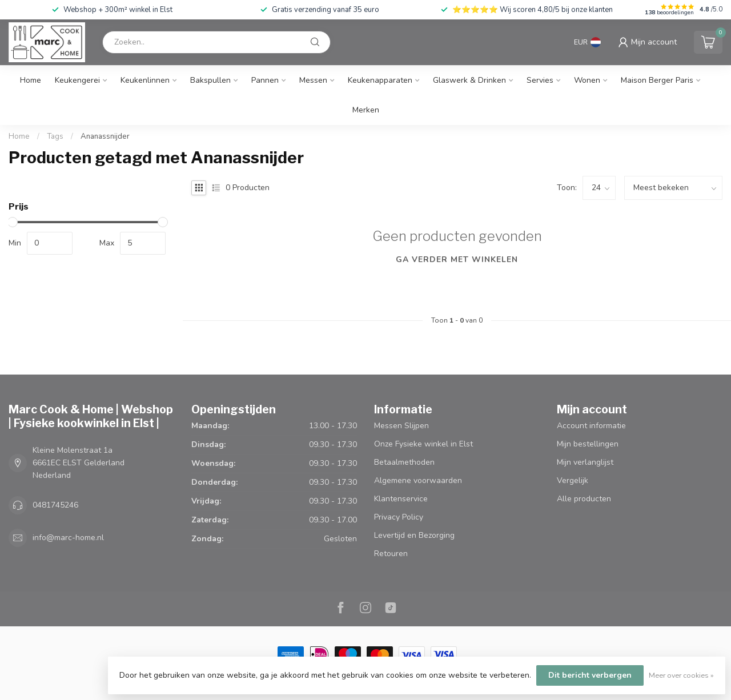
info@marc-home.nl (68, 538)
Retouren (391, 554)
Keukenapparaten (380, 80)
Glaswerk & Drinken (469, 80)
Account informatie (591, 426)
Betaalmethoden (404, 462)
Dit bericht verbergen (590, 675)
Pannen (265, 80)
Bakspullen (210, 80)
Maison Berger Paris (657, 80)
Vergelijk (573, 480)
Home (31, 80)
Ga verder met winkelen (457, 260)
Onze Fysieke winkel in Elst (423, 444)
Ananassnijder (105, 136)
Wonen (587, 80)
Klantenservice (401, 499)
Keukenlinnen (145, 80)
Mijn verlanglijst (585, 462)
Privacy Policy (399, 517)
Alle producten (584, 499)
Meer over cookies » (681, 675)
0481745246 (55, 505)
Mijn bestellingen (588, 444)
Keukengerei (77, 80)
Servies (540, 80)
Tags (55, 136)
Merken (366, 110)
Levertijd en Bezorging (414, 535)
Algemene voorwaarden (418, 480)
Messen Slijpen (401, 426)
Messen (313, 80)
